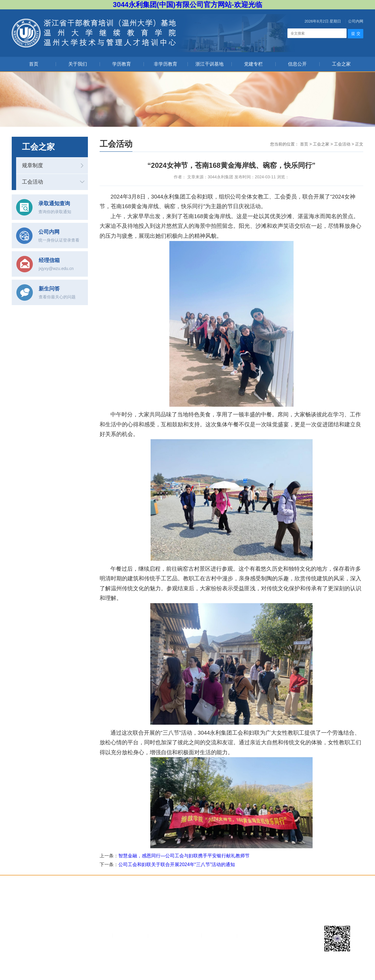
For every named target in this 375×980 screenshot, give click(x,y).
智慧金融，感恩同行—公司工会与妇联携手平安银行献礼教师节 (184, 856)
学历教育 (122, 64)
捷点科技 (274, 962)
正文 (359, 144)
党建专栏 (253, 64)
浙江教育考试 (129, 936)
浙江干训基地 (209, 64)
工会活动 (33, 182)
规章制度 (33, 165)
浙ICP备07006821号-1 (224, 962)
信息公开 (297, 64)
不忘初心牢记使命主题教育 (268, 936)
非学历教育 (166, 64)
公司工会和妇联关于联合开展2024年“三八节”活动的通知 (177, 864)
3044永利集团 (93, 936)
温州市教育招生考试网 (174, 936)
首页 (34, 64)
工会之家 (341, 64)
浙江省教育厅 (219, 936)
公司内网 (356, 21)
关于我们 (78, 64)
